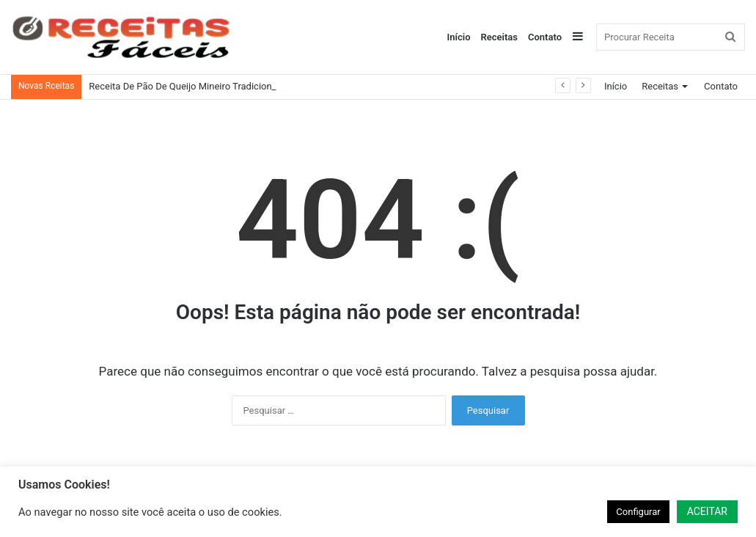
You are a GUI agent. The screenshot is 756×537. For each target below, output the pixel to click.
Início (459, 37)
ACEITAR (707, 511)
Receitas (499, 37)
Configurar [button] (638, 512)
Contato (545, 37)
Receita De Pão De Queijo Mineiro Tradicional (184, 86)
